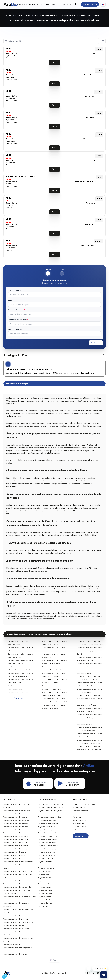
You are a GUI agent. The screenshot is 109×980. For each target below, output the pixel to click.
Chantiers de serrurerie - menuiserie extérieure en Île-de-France (89, 703)
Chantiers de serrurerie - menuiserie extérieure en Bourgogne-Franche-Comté (89, 651)
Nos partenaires (78, 823)
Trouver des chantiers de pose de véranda (18, 922)
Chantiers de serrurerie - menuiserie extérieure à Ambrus (20, 687)
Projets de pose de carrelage (48, 823)
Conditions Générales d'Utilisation (85, 804)
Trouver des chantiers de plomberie (16, 823)
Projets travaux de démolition (48, 820)
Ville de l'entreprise (15, 329)
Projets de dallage (44, 897)
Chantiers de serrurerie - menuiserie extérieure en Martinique (89, 716)
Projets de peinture (45, 874)
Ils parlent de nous (79, 827)
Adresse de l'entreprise (16, 310)
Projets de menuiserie (46, 858)
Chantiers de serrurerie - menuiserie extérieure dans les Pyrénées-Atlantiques (56, 700)
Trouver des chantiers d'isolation (15, 916)
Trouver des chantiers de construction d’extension (16, 933)
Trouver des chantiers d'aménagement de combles (18, 940)
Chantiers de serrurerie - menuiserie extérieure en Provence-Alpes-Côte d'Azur (89, 750)
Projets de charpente (45, 903)
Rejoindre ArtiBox (90, 4)
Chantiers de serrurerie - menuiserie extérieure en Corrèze (55, 656)
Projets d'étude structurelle (47, 833)
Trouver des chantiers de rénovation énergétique (16, 905)
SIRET (10, 300)
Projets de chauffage (45, 900)
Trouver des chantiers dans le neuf (15, 954)
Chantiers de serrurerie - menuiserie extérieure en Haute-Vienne (55, 687)
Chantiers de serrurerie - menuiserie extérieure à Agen (20, 643)
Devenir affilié (81, 836)
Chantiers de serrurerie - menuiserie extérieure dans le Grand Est (89, 678)
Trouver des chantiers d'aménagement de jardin (18, 949)
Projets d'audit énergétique (48, 849)
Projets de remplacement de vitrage (51, 807)
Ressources (68, 4)
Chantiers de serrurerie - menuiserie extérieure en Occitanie (89, 735)
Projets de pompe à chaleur (48, 846)
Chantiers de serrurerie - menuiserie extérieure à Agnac (20, 656)
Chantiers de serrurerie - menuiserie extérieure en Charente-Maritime (55, 649)
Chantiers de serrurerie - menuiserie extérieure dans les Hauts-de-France (90, 697)
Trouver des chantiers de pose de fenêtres (18, 862)
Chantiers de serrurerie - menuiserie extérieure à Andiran (20, 694)
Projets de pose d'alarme (47, 855)
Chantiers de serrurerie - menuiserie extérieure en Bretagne (89, 659)
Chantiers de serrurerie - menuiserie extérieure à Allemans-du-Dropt (20, 668)
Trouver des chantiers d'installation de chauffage (17, 806)
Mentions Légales (79, 807)
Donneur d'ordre (36, 4)
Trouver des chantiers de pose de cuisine (18, 814)
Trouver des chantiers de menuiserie (16, 820)
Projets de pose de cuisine (47, 842)
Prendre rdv (77, 817)
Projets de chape (44, 906)
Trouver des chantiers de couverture (16, 846)
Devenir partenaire (79, 820)
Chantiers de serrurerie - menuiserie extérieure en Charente (55, 643)
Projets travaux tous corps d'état (49, 817)
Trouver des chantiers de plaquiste (15, 833)
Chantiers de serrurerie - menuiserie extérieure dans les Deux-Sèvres (55, 668)
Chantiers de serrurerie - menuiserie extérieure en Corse (89, 672)
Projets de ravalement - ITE (48, 836)
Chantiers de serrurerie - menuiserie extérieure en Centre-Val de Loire (89, 665)
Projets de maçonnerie (46, 868)
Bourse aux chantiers (53, 4)
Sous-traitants (21, 4)
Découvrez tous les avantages (54, 384)
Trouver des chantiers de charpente (16, 842)
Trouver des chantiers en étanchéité (16, 839)
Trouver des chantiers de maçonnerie (16, 817)
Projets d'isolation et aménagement (51, 804)
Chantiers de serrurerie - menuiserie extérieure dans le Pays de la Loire (89, 742)
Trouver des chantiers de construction (16, 929)
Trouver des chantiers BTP (13, 858)
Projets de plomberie (45, 871)
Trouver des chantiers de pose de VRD (17, 881)
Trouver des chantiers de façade (15, 855)
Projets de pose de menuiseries (49, 814)
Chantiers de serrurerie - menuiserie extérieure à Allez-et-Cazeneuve (20, 675)
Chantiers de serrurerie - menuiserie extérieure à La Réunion (89, 710)
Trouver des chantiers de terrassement (17, 811)
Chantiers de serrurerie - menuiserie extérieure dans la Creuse (55, 662)
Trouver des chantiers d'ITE (13, 945)
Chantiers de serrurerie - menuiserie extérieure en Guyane (89, 691)
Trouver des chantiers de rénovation (16, 827)
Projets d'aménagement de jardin (50, 811)
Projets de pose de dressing (48, 839)
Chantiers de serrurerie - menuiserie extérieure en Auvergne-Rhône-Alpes (90, 643)
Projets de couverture (46, 893)
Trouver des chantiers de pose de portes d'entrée (17, 876)
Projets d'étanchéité (45, 890)
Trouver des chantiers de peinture (15, 830)
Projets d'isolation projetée (48, 830)
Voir (54, 62)
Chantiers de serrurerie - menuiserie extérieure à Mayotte (89, 723)
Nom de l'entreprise (15, 290)
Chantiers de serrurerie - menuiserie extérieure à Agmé (20, 649)
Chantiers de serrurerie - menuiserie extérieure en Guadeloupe (89, 684)
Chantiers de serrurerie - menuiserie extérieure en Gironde (55, 681)
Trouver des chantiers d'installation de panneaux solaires (17, 892)
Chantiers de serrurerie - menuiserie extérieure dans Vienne (55, 707)
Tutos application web (81, 811)
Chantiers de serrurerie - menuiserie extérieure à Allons (20, 681)
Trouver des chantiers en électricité (16, 836)
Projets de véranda (45, 878)
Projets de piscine (44, 884)
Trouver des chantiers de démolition (16, 925)
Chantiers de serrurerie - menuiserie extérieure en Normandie (89, 729)
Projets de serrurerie (45, 881)
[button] (99, 355)
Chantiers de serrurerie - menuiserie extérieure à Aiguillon (20, 662)
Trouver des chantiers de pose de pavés (17, 884)
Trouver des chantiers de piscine (15, 852)
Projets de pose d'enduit (47, 827)
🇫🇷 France (54, 960)
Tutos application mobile (82, 814)
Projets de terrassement (46, 852)
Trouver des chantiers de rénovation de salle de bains (19, 911)
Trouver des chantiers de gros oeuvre (16, 919)
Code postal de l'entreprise (17, 319)
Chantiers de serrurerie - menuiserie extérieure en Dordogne (55, 675)
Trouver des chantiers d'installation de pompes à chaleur (20, 898)
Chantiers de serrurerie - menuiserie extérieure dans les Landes (55, 694)
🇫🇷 (103, 4)
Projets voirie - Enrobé (46, 865)
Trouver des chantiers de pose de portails (18, 871)
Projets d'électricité (45, 862)
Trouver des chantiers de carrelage (15, 849)
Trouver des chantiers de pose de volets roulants (17, 866)
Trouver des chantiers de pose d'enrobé (17, 887)
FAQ (74, 830)
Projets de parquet (45, 887)
